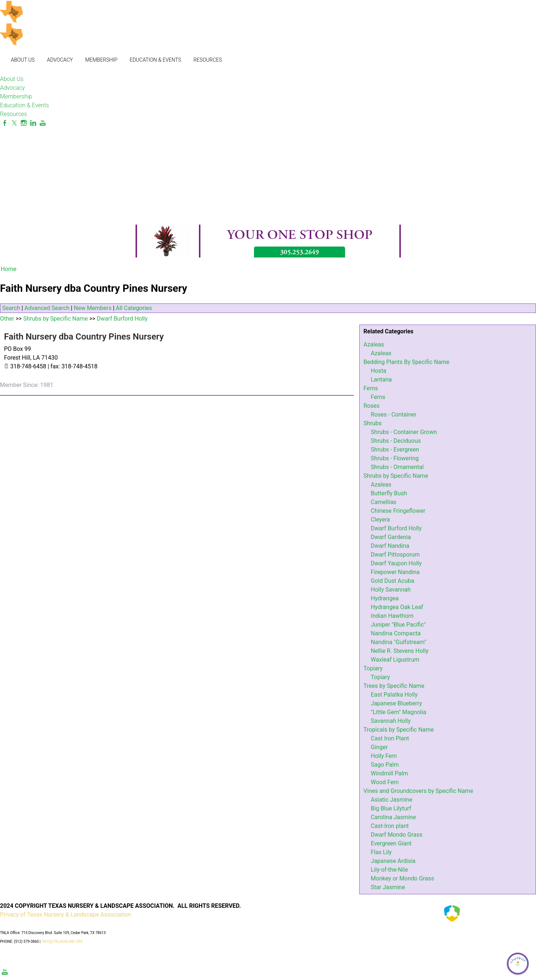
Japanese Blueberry (396, 703)
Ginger (379, 747)
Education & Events (155, 60)
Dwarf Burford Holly (396, 528)
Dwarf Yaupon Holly (396, 563)
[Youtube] (43, 123)
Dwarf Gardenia (391, 537)
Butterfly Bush (389, 493)
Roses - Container (394, 415)
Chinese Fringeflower (398, 511)
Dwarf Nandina (390, 546)
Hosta (379, 371)
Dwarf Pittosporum (395, 555)
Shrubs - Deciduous (396, 441)
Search (11, 308)
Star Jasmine (388, 887)
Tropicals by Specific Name (399, 730)
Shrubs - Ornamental (397, 467)
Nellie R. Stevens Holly (400, 651)
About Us (23, 60)
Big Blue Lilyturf (391, 808)
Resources (208, 60)
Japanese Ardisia (393, 861)
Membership (101, 60)
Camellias (384, 502)
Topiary (373, 668)
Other (7, 319)
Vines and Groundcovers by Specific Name (418, 791)
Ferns (371, 388)
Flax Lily (381, 852)
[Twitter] (14, 123)
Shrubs (373, 423)
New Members (93, 308)
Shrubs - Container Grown (404, 432)
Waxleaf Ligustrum (395, 660)
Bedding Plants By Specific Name (407, 362)
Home (9, 269)
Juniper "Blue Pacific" (398, 625)
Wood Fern (385, 782)
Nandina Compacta (396, 633)
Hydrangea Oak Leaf (397, 607)
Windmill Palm (390, 773)
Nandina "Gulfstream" (399, 642)
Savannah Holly (391, 721)
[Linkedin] (33, 123)
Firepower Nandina (395, 572)
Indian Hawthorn (392, 616)
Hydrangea (385, 598)
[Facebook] (5, 123)
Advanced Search (47, 308)
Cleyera (380, 520)
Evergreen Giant (391, 843)
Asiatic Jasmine (392, 800)
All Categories (134, 308)
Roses (372, 406)
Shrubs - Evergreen (395, 450)
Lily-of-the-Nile (390, 870)
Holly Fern (384, 756)
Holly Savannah (391, 590)
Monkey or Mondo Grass (403, 878)
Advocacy (60, 60)
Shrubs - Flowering (395, 458)
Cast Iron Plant (390, 738)
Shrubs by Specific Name (396, 476)
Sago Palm (385, 765)
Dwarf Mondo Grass (397, 835)
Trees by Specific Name (394, 686)
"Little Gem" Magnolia (399, 712)
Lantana (382, 379)
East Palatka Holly (394, 695)
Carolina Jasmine (394, 817)
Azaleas (374, 344)
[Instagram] (24, 123)
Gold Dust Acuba (393, 581)
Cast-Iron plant (390, 826)
